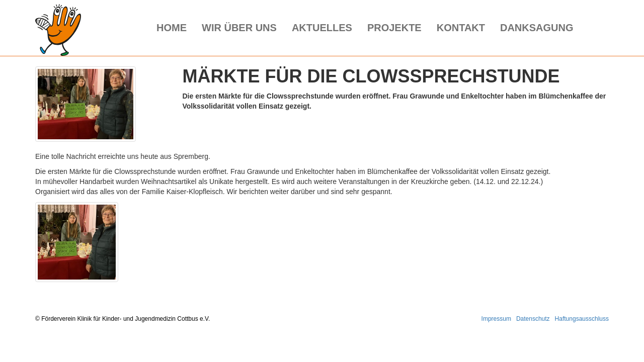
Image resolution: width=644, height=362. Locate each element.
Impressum (496, 319)
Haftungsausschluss (582, 319)
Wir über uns (239, 28)
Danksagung (537, 28)
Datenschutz (533, 319)
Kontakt (461, 28)
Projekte (394, 28)
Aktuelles (322, 28)
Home (172, 28)
